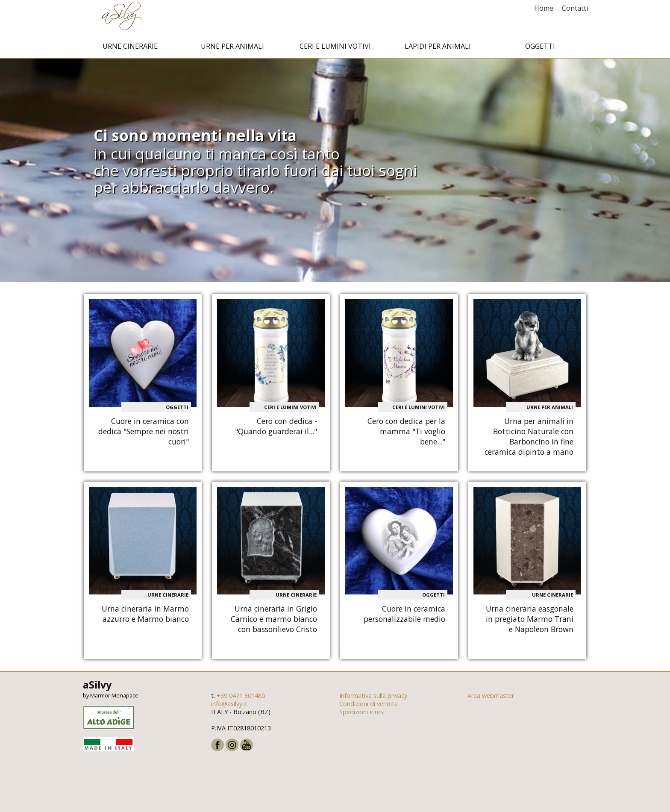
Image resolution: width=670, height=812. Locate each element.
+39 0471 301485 (241, 702)
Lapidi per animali (438, 53)
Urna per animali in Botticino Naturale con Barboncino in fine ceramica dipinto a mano (529, 443)
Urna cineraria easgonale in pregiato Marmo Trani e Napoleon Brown (530, 625)
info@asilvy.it (229, 710)
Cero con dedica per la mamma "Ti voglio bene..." (406, 438)
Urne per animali (232, 53)
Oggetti (540, 53)
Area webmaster (491, 702)
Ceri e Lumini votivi (335, 53)
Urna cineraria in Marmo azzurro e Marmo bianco (145, 620)
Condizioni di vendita (369, 710)
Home (544, 8)
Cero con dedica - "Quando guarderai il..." (276, 432)
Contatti (575, 8)
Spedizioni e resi (362, 718)
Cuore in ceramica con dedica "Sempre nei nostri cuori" (144, 438)
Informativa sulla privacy (373, 702)
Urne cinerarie (130, 53)
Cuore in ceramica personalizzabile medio (404, 620)
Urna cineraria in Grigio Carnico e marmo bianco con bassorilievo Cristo (274, 625)
